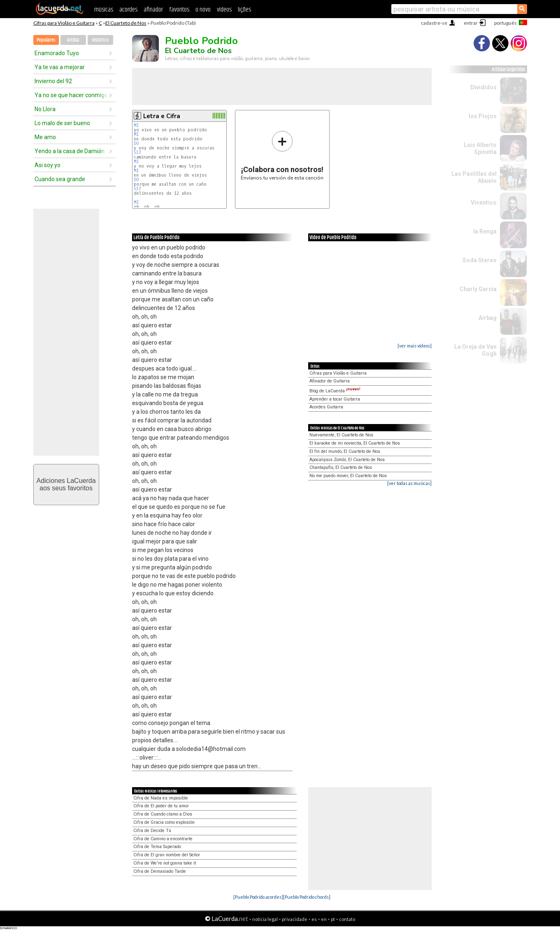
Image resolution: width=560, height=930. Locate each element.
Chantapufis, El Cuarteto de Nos (341, 467)
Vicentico (484, 203)
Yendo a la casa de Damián (70, 151)
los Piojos (483, 116)
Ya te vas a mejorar (60, 67)
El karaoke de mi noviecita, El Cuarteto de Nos (355, 443)
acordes (128, 10)
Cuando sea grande (60, 179)
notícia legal (265, 919)
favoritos (179, 10)
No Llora (45, 109)
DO (136, 143)
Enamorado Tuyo (57, 53)
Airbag (488, 318)
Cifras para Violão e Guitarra (64, 23)
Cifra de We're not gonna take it (165, 863)
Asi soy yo (48, 165)
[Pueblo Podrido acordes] (258, 897)
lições (244, 10)
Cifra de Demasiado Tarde (160, 871)
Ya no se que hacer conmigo (71, 95)
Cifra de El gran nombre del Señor (167, 855)
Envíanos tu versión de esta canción (282, 155)
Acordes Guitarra (326, 407)
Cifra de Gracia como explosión (164, 822)
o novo (203, 10)
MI (136, 125)
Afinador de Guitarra (330, 381)
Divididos (483, 87)
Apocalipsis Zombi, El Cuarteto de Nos (347, 460)
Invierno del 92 (53, 81)
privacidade (295, 919)
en (324, 919)
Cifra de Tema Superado (157, 847)
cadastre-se (434, 23)
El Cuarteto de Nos (126, 23)
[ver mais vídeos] (415, 346)
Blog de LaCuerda (335, 391)
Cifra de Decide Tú (152, 831)
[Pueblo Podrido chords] (307, 897)
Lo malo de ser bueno (62, 123)
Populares (46, 40)
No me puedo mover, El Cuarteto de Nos (348, 476)
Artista (73, 40)
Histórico (100, 40)
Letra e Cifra (162, 116)
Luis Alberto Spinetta (480, 148)
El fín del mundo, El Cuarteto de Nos (345, 451)
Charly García (478, 289)
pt (333, 919)
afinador (153, 10)
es (314, 919)
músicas (104, 10)
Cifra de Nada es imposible (161, 798)
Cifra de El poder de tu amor (161, 806)
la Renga (485, 231)
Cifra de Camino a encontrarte (163, 839)
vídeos (224, 10)
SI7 (137, 153)
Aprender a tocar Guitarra (335, 399)
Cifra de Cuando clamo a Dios (163, 814)
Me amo (45, 137)
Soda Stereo (480, 260)
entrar (471, 23)
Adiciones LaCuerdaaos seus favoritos (66, 484)
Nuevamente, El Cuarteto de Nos (341, 435)
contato (347, 919)
